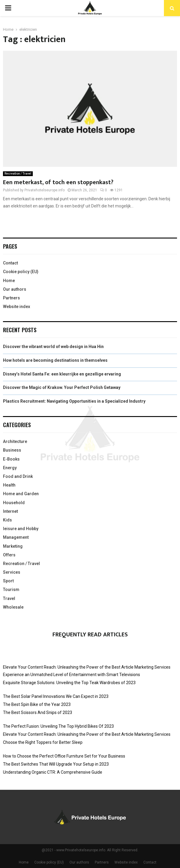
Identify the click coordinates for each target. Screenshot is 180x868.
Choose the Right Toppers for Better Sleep (43, 742)
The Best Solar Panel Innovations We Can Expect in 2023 (56, 696)
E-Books (11, 459)
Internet (10, 511)
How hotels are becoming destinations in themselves (55, 360)
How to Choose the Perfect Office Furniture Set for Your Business (64, 756)
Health (9, 485)
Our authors (15, 289)
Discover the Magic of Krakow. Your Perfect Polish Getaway (62, 387)
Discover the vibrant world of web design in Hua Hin (53, 347)
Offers (9, 555)
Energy (10, 468)
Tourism (11, 590)
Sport (8, 581)
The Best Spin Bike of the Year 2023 (37, 704)
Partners (11, 298)
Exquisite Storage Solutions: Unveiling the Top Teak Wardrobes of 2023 (69, 683)
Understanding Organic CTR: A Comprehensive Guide (53, 772)
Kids (7, 520)
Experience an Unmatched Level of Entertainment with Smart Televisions (72, 675)
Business (12, 450)
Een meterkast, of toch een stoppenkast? (58, 182)
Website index (17, 307)
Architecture (15, 441)
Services (12, 572)
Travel (9, 598)
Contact (10, 263)
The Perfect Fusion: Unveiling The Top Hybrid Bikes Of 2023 (58, 726)
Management (16, 537)
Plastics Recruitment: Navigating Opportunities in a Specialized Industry (74, 401)
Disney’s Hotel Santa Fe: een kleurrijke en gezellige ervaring (62, 374)
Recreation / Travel (18, 174)
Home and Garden (21, 494)
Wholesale (13, 607)
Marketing (13, 546)
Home (9, 281)
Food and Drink (18, 476)
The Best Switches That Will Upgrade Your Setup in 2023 (56, 764)
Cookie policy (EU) (21, 272)
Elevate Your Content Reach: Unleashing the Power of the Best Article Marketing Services (87, 667)
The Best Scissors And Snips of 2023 (38, 712)
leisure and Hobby (21, 529)
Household (14, 503)
